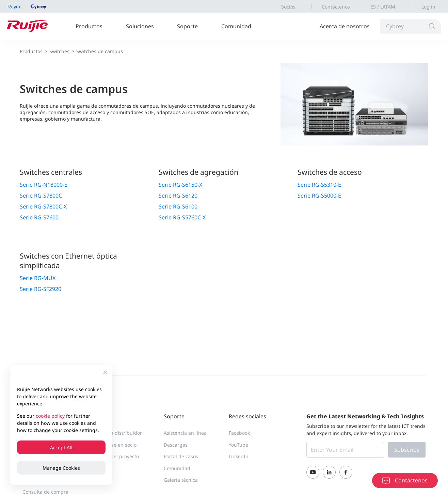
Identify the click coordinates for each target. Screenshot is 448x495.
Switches (59, 51)
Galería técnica (181, 480)
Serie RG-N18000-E (44, 185)
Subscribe (407, 450)
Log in (428, 7)
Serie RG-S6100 (178, 206)
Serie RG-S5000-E (319, 196)
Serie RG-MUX (38, 278)
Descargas (176, 445)
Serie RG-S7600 (39, 217)
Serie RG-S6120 (178, 196)
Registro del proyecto (115, 456)
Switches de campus (100, 51)
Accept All (61, 447)
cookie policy (50, 416)
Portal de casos (181, 456)
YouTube (238, 445)
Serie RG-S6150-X (180, 185)
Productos (89, 26)
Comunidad (236, 26)
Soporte (187, 26)
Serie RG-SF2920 (41, 289)
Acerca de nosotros (345, 26)
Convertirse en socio (113, 445)
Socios (288, 7)
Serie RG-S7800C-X (43, 206)
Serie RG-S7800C (41, 196)
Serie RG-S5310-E (319, 185)
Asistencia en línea (185, 433)
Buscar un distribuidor (116, 433)
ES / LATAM (383, 7)
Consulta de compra (45, 492)
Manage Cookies (61, 468)
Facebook (239, 433)
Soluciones (140, 26)
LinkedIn (239, 456)
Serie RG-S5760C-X (182, 217)
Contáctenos (336, 7)
